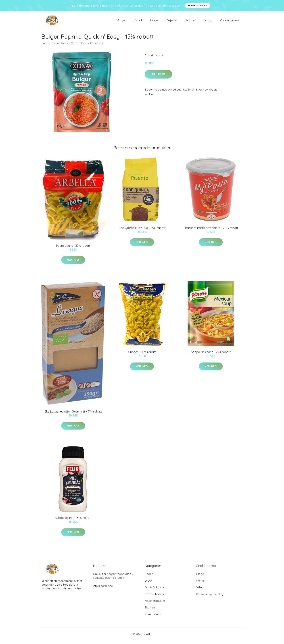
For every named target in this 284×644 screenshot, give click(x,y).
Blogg (208, 22)
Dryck (138, 22)
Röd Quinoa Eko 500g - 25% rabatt (142, 231)
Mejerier (172, 22)
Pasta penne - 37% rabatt (73, 249)
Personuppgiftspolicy (210, 598)
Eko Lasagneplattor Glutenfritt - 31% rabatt (73, 415)
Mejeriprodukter (155, 604)
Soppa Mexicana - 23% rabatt (211, 356)
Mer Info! (158, 78)
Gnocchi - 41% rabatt (142, 356)
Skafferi (191, 22)
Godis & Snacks (155, 591)
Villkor (200, 591)
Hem (44, 47)
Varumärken (229, 22)
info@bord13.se (103, 589)
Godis (154, 22)
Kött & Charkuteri (156, 598)
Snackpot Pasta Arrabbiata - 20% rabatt (211, 231)
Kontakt (201, 584)
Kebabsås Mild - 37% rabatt (73, 521)
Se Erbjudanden (198, 6)
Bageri (122, 22)
